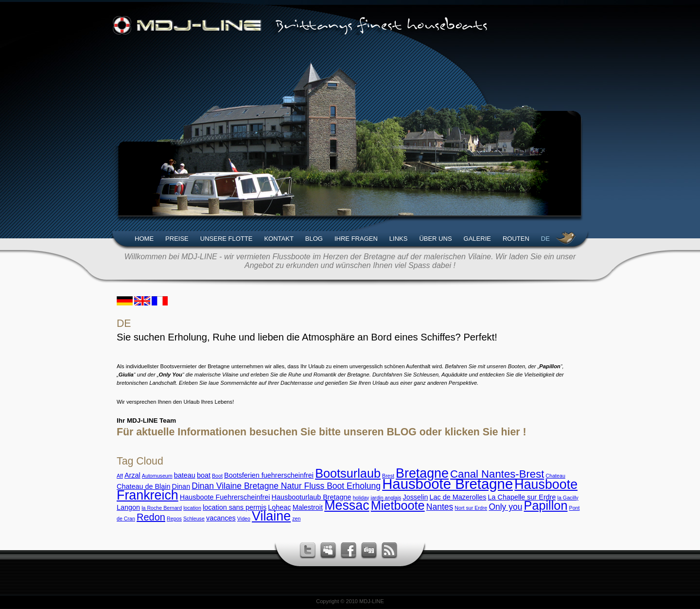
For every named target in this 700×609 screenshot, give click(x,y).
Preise (177, 239)
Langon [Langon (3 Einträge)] (128, 507)
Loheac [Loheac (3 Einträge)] (279, 507)
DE (545, 239)
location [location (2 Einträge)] (192, 508)
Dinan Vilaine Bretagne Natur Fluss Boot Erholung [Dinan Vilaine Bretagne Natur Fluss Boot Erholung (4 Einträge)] (286, 486)
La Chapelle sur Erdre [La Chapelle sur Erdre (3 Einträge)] (522, 497)
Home (144, 239)
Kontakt (279, 239)
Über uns (435, 239)
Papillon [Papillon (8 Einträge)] (546, 505)
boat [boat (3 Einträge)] (204, 475)
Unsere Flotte (227, 239)
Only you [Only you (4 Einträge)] (505, 507)
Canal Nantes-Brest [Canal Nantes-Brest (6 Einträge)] (497, 474)
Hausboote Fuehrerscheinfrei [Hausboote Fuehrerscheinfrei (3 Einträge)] (225, 497)
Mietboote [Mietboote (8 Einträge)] (398, 505)
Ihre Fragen (356, 239)
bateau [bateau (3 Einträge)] (185, 475)
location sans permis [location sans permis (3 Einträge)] (235, 507)
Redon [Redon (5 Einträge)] (151, 517)
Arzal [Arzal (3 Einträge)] (132, 475)
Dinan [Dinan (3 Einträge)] (181, 486)
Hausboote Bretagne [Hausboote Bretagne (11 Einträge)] (447, 484)
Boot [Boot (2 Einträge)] (217, 476)
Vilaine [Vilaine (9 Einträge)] (271, 516)
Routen (516, 239)
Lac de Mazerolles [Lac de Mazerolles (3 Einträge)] (458, 497)
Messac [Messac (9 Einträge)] (347, 505)
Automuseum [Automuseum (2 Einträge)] (157, 476)
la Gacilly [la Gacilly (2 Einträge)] (568, 498)
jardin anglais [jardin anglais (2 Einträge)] (386, 498)
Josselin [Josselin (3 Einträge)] (415, 497)
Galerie (477, 239)
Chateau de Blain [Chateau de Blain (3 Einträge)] (143, 486)
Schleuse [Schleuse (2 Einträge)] (194, 519)
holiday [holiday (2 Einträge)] (361, 498)
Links (399, 239)
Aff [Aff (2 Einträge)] (120, 476)
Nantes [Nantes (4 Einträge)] (440, 507)
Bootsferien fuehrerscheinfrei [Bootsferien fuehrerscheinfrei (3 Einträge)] (269, 475)
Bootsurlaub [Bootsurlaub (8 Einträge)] (348, 473)
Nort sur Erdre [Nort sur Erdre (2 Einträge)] (471, 508)
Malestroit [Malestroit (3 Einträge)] (308, 507)
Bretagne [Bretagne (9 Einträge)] (422, 473)
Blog (314, 239)
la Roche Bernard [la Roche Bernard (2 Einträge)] (162, 508)
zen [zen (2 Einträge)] (296, 519)
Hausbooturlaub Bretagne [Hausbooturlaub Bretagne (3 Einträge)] (312, 497)
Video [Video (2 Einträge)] (244, 519)
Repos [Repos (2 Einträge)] (174, 519)
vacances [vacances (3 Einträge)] (221, 518)
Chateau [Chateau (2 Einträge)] (556, 476)
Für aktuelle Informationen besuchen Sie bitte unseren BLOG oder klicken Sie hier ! (322, 432)
